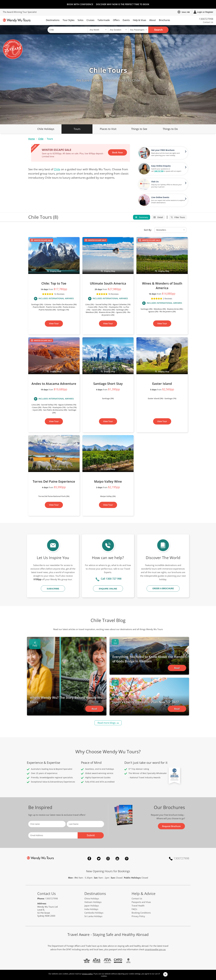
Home (32, 139)
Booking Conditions (141, 913)
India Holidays (91, 909)
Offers (116, 20)
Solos (81, 20)
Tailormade (104, 20)
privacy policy (87, 974)
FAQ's (134, 909)
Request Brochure (171, 826)
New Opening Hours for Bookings (108, 871)
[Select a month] (98, 30)
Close (165, 974)
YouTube (117, 858)
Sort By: (148, 230)
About (153, 20)
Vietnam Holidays (93, 902)
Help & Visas (140, 20)
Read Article (94, 710)
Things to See (139, 129)
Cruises (90, 20)
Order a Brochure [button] (163, 588)
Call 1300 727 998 (111, 579)
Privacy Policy (138, 916)
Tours (77, 129)
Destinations (53, 20)
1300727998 (206, 19)
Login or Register (203, 12)
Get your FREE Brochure (163, 150)
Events (126, 20)
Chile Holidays (46, 129)
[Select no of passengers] (138, 30)
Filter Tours (178, 217)
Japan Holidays (92, 906)
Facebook (89, 858)
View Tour (54, 323)
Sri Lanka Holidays (93, 916)
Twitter (99, 858)
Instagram (108, 858)
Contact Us (208, 22)
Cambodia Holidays (94, 913)
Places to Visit (108, 129)
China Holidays (92, 898)
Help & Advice (144, 894)
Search (158, 30)
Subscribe (53, 589)
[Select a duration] (118, 30)
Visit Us (155, 182)
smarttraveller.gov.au (155, 949)
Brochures (164, 20)
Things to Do (170, 129)
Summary (142, 217)
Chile (41, 139)
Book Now (117, 152)
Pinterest (127, 858)
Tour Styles (69, 20)
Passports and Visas (141, 902)
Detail (158, 217)
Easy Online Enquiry (161, 166)
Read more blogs (107, 723)
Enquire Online (108, 589)
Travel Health (138, 906)
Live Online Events (160, 197)
